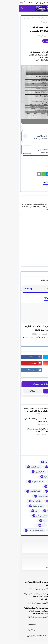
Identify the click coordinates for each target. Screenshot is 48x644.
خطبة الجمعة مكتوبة (34, 511)
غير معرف (40, 36)
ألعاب (39, 477)
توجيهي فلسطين (35, 501)
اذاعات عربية (36, 481)
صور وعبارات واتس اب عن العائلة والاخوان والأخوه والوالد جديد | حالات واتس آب (19, 410)
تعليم (39, 496)
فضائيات (38, 516)
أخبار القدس (36, 472)
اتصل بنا (35, 630)
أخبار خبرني (19, 472)
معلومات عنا (13, 624)
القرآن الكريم (14, 491)
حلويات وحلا (16, 501)
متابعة (34, 391)
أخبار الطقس (15, 467)
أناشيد (26, 477)
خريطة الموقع (13, 630)
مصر (23, 525)
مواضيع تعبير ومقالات (15, 530)
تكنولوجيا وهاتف (23, 496)
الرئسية (35, 624)
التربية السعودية (17, 481)
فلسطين (38, 521)
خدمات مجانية (17, 506)
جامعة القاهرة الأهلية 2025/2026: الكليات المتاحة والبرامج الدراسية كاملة (26, 328)
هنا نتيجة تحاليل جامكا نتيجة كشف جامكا (18, 584)
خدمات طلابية (36, 506)
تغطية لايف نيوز (14, 636)
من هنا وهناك (36, 530)
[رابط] (24, 94)
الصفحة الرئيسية (40, 18)
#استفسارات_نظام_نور (33, 462)
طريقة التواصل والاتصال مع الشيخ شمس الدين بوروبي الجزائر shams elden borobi (18, 611)
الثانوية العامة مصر (34, 486)
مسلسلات (37, 525)
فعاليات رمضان (21, 516)
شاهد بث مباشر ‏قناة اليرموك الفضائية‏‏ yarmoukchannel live (21, 430)
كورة (24, 521)
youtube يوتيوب (35, 467)
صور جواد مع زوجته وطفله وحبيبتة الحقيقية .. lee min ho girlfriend (18, 597)
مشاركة (14, 391)
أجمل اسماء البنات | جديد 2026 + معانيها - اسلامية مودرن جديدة (19, 420)
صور (16, 511)
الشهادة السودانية (27, 18)
